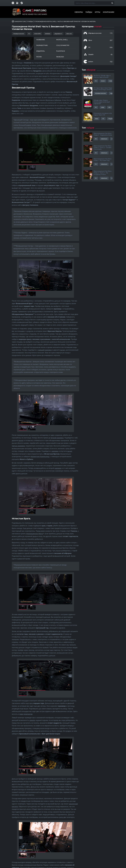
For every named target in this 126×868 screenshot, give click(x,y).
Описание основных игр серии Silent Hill (103, 114)
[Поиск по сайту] (112, 3)
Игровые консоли (19, 34)
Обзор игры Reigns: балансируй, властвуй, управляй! (102, 102)
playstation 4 (58, 34)
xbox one (69, 34)
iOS (109, 107)
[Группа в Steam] (23, 3)
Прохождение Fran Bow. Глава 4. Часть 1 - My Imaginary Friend (103, 173)
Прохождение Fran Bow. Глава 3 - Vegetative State (103, 134)
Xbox (90, 40)
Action (91, 62)
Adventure (104, 139)
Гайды (89, 12)
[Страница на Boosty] (18, 3)
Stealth (91, 55)
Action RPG (38, 34)
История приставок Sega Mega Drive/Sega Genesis (103, 89)
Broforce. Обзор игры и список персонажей (102, 76)
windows (48, 34)
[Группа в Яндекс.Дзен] (14, 3)
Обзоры (79, 12)
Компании (109, 12)
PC (29, 34)
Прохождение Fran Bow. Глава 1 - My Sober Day (103, 160)
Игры (98, 12)
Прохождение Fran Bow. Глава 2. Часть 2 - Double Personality (103, 148)
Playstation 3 (112, 119)
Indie (111, 81)
